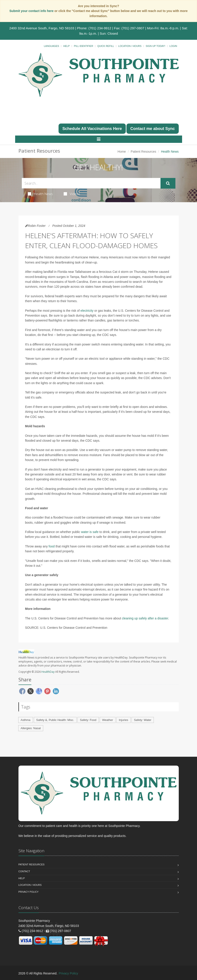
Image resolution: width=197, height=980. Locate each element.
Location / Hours (130, 46)
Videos (72, 194)
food (52, 546)
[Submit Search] (168, 183)
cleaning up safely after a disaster (145, 618)
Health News (40, 194)
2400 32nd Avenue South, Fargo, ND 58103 (42, 28)
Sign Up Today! (156, 46)
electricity (87, 311)
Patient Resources (143, 152)
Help (66, 46)
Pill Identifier (83, 46)
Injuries (124, 720)
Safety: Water (143, 720)
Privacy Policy (29, 892)
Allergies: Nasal (31, 728)
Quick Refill (106, 46)
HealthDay (48, 672)
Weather (108, 720)
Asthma (26, 720)
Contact (24, 871)
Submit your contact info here (32, 11)
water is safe (90, 532)
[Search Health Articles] (91, 183)
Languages (51, 46)
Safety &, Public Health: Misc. (55, 720)
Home (122, 152)
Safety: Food (88, 720)
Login (173, 46)
